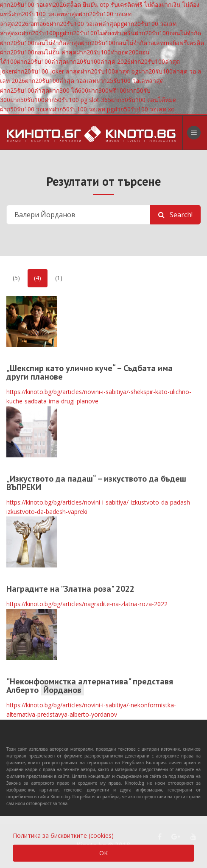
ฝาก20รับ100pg (42, 33)
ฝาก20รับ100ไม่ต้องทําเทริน (99, 33)
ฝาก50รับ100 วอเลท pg (83, 109)
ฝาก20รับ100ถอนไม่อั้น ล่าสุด (38, 52)
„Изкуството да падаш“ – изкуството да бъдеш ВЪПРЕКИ (96, 483)
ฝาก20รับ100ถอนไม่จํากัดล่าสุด (41, 43)
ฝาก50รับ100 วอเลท (26, 109)
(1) (59, 278)
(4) (38, 278)
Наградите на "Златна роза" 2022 (70, 589)
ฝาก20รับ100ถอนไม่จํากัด (168, 33)
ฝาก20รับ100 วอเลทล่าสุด (45, 14)
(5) (16, 278)
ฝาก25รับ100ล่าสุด (25, 90)
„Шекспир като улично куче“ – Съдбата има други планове (90, 372)
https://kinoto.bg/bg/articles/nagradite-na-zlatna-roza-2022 (87, 604)
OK (103, 853)
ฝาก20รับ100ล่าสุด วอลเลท (61, 81)
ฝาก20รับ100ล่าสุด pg (109, 71)
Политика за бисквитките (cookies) (63, 835)
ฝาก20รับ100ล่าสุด (42, 61)
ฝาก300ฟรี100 (107, 90)
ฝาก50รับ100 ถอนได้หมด (144, 100)
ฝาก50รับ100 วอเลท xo (144, 109)
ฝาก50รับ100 (27, 100)
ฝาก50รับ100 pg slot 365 (78, 100)
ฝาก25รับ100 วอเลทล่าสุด (130, 81)
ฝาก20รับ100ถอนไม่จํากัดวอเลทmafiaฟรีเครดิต (143, 43)
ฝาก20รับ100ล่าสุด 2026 (98, 61)
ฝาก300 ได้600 (69, 90)
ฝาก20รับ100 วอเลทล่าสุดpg (87, 24)
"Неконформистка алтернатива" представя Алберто (90, 686)
